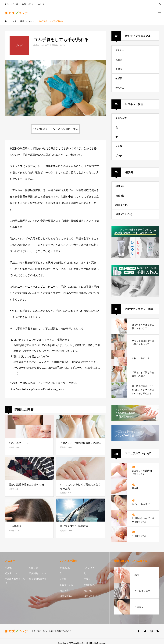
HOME (8, 568)
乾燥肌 (119, 60)
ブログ (119, 156)
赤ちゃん (120, 88)
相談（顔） (121, 196)
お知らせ (33, 568)
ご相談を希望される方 (15, 581)
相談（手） (121, 186)
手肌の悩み (89, 585)
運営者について (13, 573)
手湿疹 (119, 69)
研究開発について (38, 573)
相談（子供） (122, 205)
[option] (55, 88)
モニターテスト (67, 585)
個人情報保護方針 (38, 579)
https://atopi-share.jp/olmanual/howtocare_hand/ (37, 389)
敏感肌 (119, 78)
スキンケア (121, 118)
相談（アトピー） (124, 214)
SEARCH (160, 4)
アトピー (120, 50)
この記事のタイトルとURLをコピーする (55, 129)
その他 (119, 146)
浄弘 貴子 (45, 45)
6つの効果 (65, 568)
